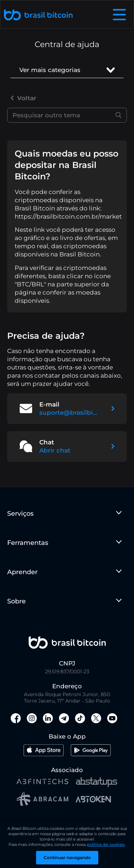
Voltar (23, 98)
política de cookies (106, 844)
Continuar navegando (67, 857)
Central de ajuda (67, 44)
